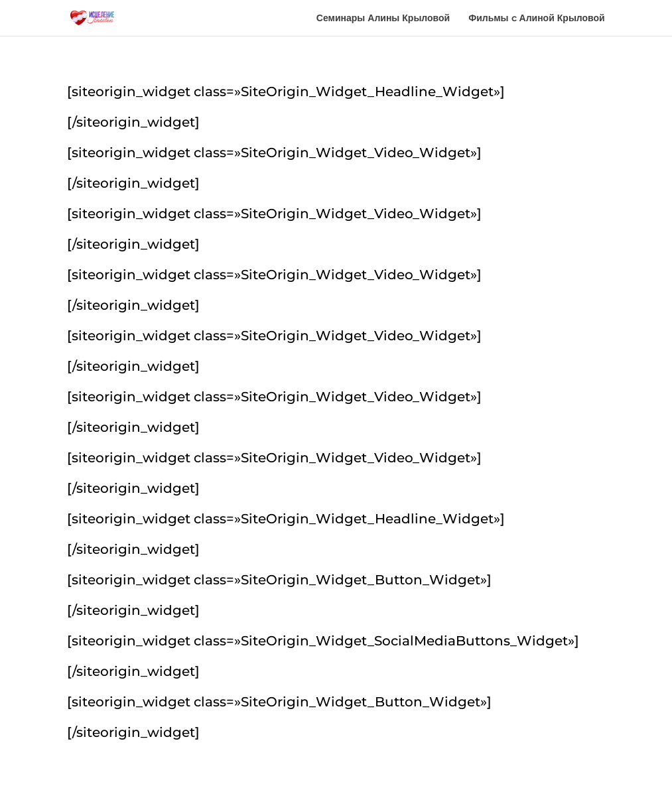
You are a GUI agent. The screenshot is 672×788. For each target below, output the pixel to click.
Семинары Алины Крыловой (383, 19)
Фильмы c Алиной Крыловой (537, 19)
